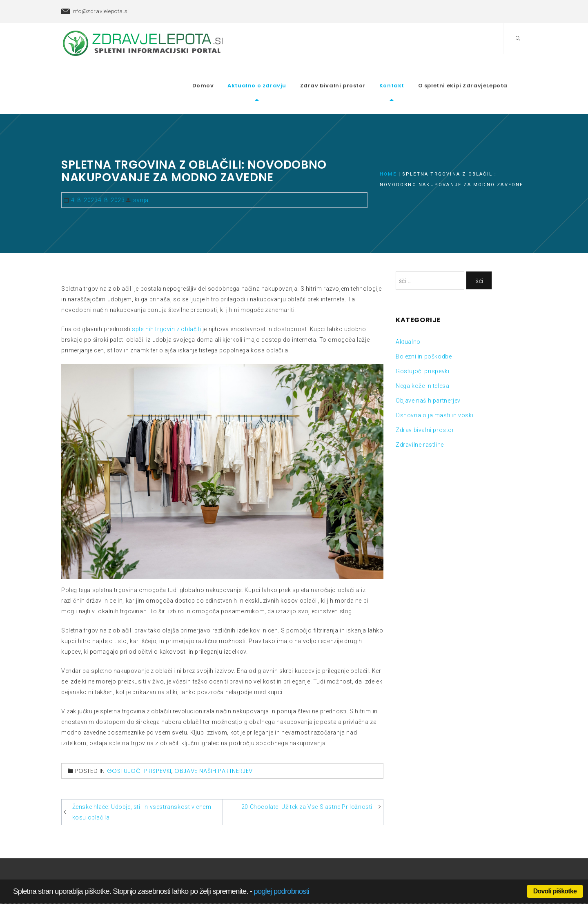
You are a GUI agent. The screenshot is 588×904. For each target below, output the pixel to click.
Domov (216, 73)
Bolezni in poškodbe (424, 331)
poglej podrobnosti (281, 891)
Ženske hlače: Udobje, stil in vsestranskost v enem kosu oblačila (142, 787)
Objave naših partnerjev (214, 746)
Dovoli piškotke (555, 891)
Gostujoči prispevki (139, 746)
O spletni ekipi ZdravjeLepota (476, 73)
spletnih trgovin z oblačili (166, 303)
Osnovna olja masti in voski (434, 390)
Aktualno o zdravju (270, 73)
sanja (141, 174)
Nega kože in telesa (422, 360)
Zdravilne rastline (420, 419)
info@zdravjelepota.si (100, 11)
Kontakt (405, 73)
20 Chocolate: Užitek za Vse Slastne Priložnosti (307, 782)
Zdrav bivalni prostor (346, 73)
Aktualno (408, 316)
